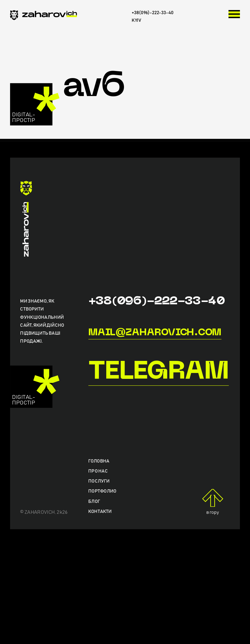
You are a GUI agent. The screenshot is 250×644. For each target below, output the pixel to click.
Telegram (159, 373)
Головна (99, 461)
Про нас (98, 471)
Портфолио (102, 491)
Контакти (100, 511)
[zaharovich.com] (44, 16)
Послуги (99, 481)
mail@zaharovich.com (155, 333)
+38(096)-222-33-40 (156, 301)
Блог (94, 501)
